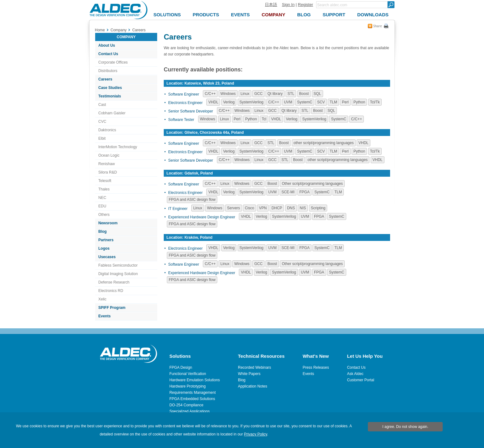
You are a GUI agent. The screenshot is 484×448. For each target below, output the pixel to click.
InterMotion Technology (118, 147)
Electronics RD (111, 291)
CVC (102, 122)
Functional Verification (188, 374)
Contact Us (108, 54)
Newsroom (108, 223)
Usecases (107, 257)
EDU (102, 206)
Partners (106, 240)
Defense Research (114, 282)
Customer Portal (360, 380)
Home (100, 30)
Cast (102, 105)
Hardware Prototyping (188, 386)
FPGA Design (181, 367)
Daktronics (107, 130)
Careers (105, 79)
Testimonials (110, 96)
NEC (102, 198)
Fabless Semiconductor (118, 265)
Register (306, 5)
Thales (104, 189)
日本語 (271, 5)
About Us (107, 45)
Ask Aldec (355, 374)
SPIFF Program (112, 308)
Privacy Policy (255, 434)
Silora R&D (108, 172)
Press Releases (316, 367)
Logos (104, 248)
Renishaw (107, 164)
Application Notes (252, 386)
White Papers (249, 374)
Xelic (102, 299)
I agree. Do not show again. (405, 427)
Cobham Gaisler (112, 113)
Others (104, 215)
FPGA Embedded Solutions (192, 399)
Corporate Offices (113, 62)
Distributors (108, 71)
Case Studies (110, 88)
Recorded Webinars (255, 367)
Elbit (102, 138)
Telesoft (105, 181)
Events (104, 316)
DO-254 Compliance (186, 405)
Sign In (288, 5)
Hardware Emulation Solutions (195, 380)
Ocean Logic (109, 155)
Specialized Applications (190, 411)
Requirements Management (193, 393)
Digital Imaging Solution (118, 274)
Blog (103, 232)
